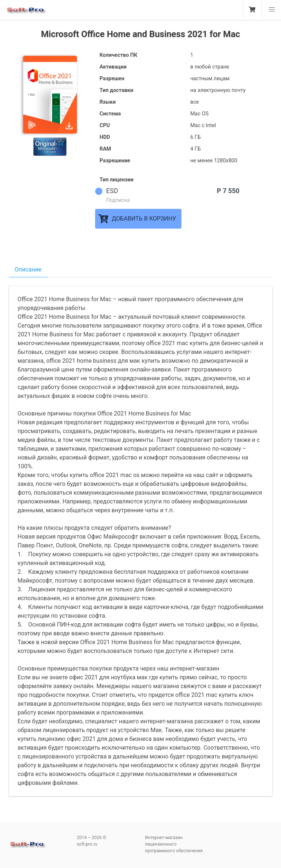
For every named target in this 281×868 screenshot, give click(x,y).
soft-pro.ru (26, 12)
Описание (28, 269)
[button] (271, 10)
